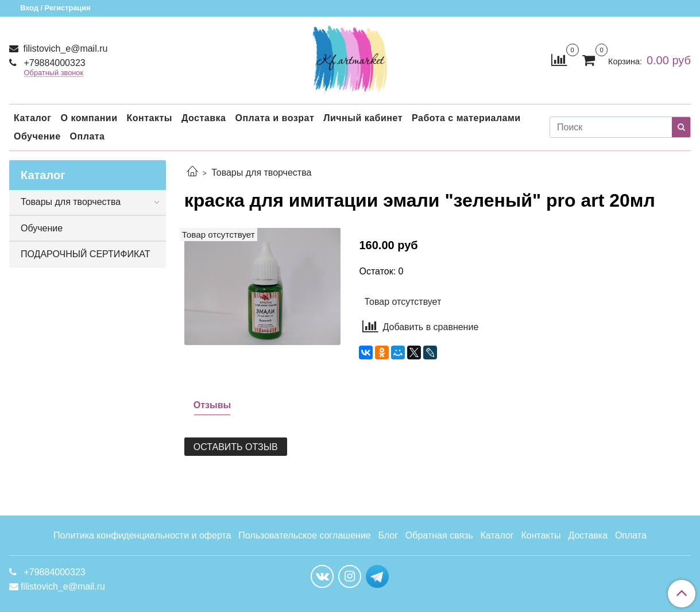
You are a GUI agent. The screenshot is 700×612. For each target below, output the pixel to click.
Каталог (32, 118)
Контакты (149, 118)
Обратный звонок (54, 73)
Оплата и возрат (274, 118)
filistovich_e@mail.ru (64, 49)
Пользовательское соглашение (304, 535)
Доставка (204, 118)
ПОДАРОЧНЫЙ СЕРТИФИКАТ (85, 254)
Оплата (88, 136)
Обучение (37, 136)
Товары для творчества (261, 173)
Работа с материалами (466, 118)
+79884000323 (53, 63)
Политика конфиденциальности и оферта (142, 535)
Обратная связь (439, 535)
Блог (388, 535)
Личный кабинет (363, 118)
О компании (89, 118)
